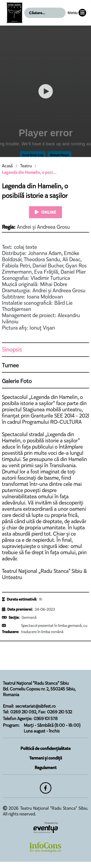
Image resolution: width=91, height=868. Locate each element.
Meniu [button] (77, 13)
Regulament (46, 768)
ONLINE (45, 212)
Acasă (7, 166)
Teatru (26, 166)
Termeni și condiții (46, 758)
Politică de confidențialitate (45, 749)
